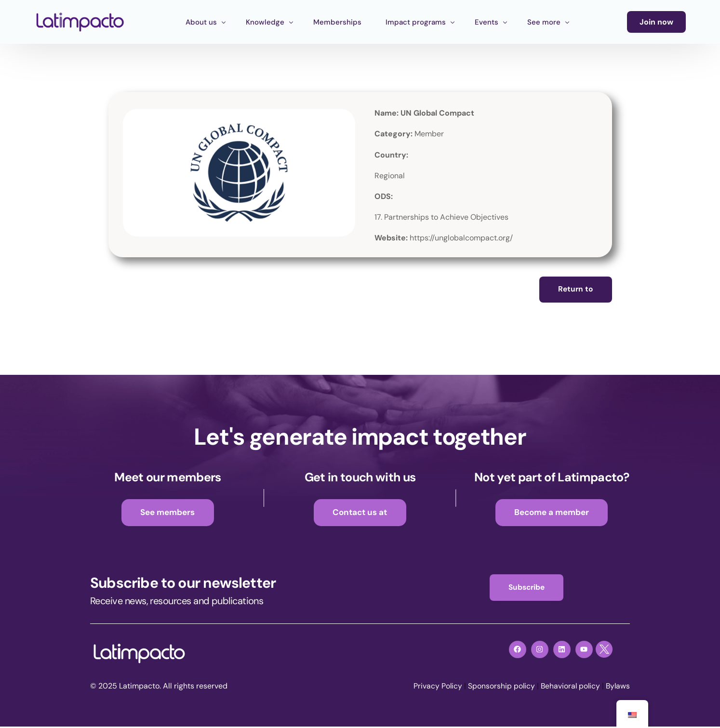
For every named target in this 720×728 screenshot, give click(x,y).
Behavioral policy (569, 687)
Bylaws (617, 687)
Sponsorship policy (499, 687)
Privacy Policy (435, 687)
